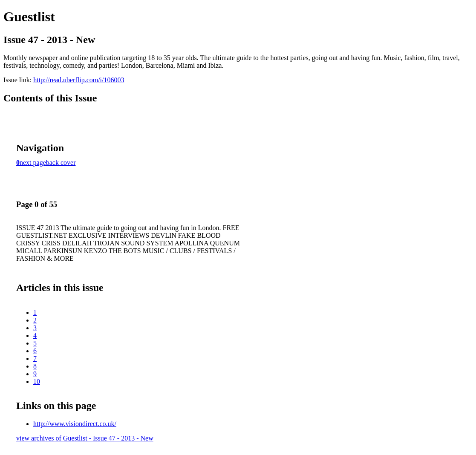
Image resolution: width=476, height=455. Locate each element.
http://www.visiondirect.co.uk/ (75, 424)
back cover (61, 163)
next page (33, 163)
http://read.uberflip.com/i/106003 (79, 80)
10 (37, 382)
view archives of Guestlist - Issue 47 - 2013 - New (85, 438)
